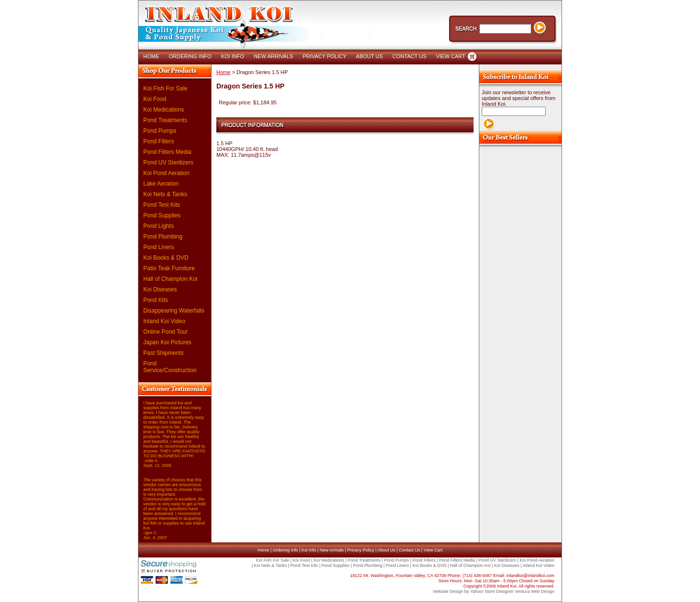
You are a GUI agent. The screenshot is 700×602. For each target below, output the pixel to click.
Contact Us (409, 550)
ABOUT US (369, 56)
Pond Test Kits (162, 205)
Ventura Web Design (535, 591)
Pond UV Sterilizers (168, 163)
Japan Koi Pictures (167, 342)
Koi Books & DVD (166, 258)
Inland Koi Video (164, 321)
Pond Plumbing (163, 237)
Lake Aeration (161, 184)
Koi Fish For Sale (165, 88)
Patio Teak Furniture (169, 268)
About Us (386, 550)
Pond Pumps (160, 131)
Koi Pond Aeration (166, 173)
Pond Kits (156, 300)
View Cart (433, 550)
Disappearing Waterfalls (174, 311)
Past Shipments (163, 353)
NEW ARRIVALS (274, 56)
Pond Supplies (162, 215)
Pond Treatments (165, 120)
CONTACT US (409, 56)
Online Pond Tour (166, 332)
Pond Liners (159, 247)
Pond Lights (158, 226)
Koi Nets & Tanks (165, 194)
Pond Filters (159, 141)
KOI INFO (233, 56)
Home (223, 72)
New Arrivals (332, 550)
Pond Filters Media (167, 152)
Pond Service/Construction (170, 367)
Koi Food (155, 99)
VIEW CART (451, 56)
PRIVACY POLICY (325, 56)
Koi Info (309, 550)
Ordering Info (285, 550)
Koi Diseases (160, 289)
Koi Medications (164, 110)
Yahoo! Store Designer (492, 591)
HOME (151, 56)
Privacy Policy (361, 550)
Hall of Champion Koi (170, 279)
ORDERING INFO (190, 56)
